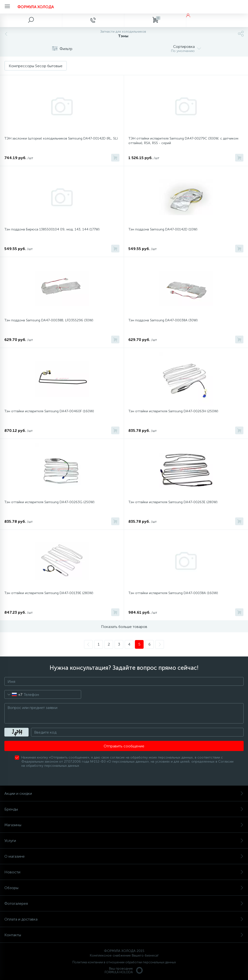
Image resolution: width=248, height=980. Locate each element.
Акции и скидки (124, 793)
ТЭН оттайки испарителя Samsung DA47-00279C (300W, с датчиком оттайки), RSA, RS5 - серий (183, 141)
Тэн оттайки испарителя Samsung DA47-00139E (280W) (49, 593)
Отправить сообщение (124, 746)
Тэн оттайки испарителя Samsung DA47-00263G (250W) (49, 502)
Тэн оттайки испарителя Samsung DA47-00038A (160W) (173, 593)
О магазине (124, 856)
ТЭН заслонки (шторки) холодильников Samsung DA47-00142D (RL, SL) (61, 138)
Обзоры (124, 888)
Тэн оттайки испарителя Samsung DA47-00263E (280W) (173, 502)
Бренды (124, 809)
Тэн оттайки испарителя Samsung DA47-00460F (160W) (49, 411)
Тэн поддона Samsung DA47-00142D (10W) (163, 229)
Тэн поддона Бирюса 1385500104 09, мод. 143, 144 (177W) (52, 229)
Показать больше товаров (124, 627)
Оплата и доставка (124, 919)
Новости (124, 872)
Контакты (124, 935)
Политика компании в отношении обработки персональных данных (124, 962)
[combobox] (13, 694)
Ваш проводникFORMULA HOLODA (124, 970)
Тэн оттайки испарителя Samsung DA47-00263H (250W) (173, 411)
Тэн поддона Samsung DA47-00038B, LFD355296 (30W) (49, 320)
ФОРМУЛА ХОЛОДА (36, 7)
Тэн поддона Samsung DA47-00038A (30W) (163, 320)
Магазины (124, 825)
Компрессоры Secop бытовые (36, 66)
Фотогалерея (124, 903)
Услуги (124, 841)
